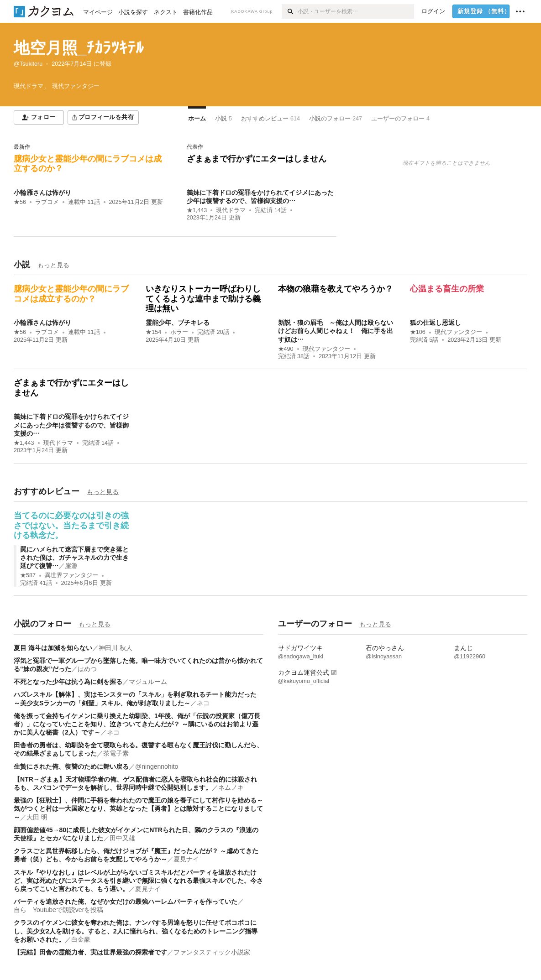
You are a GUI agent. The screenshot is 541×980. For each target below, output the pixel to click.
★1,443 (197, 210)
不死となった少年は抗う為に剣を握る (68, 682)
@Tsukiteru (28, 64)
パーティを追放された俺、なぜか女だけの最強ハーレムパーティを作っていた (126, 902)
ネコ (203, 703)
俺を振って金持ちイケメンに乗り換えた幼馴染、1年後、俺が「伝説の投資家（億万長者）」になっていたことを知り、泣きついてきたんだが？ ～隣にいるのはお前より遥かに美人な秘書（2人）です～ (137, 724)
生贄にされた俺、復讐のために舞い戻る (71, 766)
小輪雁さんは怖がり (42, 193)
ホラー (179, 332)
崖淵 (71, 566)
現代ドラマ (231, 210)
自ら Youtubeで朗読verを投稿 (58, 910)
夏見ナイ (186, 859)
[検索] (290, 11)
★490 (286, 349)
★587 (28, 575)
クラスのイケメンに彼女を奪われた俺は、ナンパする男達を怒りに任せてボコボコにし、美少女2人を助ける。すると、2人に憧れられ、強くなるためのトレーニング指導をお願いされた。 (136, 931)
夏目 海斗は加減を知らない (53, 648)
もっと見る (53, 265)
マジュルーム (148, 682)
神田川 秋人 (116, 648)
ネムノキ (231, 787)
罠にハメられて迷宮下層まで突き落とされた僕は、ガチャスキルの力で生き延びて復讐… (74, 558)
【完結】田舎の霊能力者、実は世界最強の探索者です (90, 952)
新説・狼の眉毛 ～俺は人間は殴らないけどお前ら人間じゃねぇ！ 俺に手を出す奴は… (336, 331)
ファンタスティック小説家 (212, 952)
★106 (418, 332)
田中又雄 (122, 838)
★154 (153, 332)
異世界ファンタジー (71, 575)
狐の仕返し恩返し (436, 323)
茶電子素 (116, 753)
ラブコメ (47, 202)
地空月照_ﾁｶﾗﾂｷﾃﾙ (79, 48)
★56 (20, 202)
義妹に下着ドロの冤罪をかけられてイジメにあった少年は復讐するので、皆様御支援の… (71, 425)
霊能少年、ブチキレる (178, 323)
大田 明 (37, 817)
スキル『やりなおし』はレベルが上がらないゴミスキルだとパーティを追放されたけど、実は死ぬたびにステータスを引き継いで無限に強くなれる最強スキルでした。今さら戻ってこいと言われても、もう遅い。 (138, 881)
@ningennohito (157, 766)
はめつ (87, 669)
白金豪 (81, 939)
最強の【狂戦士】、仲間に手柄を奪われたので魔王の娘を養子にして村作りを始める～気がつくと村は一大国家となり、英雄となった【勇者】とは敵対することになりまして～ (138, 808)
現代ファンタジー (326, 349)
